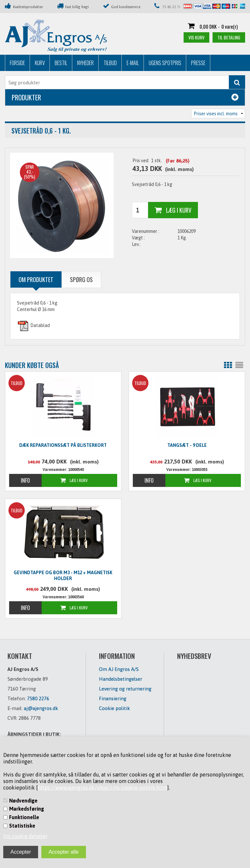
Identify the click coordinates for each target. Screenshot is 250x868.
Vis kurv (196, 37)
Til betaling (229, 37)
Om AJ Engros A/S (119, 669)
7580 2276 (38, 698)
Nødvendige (23, 801)
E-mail (133, 63)
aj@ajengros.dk (41, 708)
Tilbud (110, 63)
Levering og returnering (125, 689)
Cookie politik (114, 708)
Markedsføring (27, 809)
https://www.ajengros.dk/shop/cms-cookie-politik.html (103, 788)
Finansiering (113, 698)
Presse (198, 63)
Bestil (61, 63)
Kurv (40, 63)
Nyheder (85, 63)
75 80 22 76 (172, 7)
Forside (17, 63)
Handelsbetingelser (121, 679)
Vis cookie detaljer (25, 836)
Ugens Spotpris (165, 63)
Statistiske (22, 826)
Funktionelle (24, 817)
